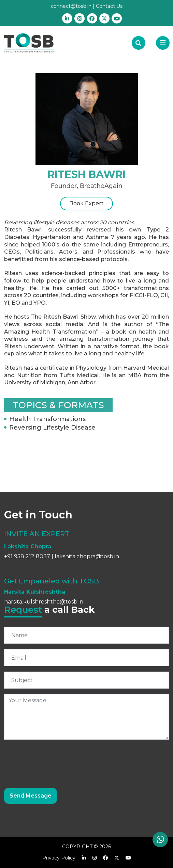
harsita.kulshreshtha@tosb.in (44, 602)
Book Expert (86, 203)
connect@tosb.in (71, 6)
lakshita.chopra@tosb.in (87, 556)
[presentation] (56, 758)
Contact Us (109, 6)
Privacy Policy (59, 858)
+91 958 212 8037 (27, 556)
